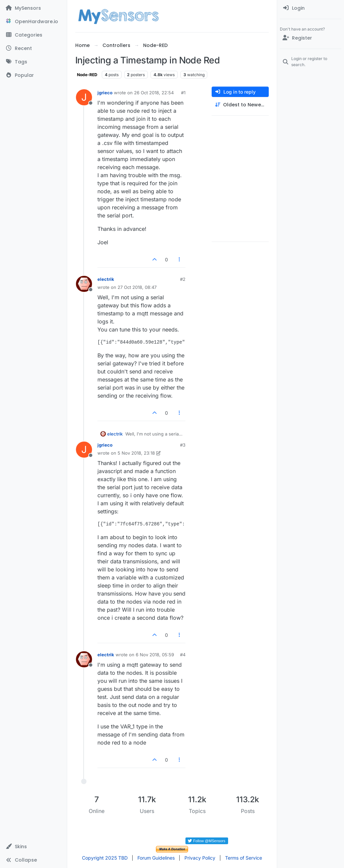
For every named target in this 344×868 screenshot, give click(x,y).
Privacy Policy (200, 858)
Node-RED (87, 75)
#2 (183, 279)
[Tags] (33, 62)
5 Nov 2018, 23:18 (136, 453)
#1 (183, 93)
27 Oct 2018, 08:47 (137, 287)
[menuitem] (311, 8)
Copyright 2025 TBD (105, 858)
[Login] (311, 8)
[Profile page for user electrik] (84, 284)
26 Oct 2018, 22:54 (154, 93)
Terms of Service (244, 858)
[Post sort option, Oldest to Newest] (240, 105)
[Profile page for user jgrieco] (84, 97)
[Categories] (33, 35)
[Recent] (33, 48)
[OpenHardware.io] (33, 21)
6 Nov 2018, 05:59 (155, 655)
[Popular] (33, 75)
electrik (106, 279)
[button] (33, 847)
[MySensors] (33, 8)
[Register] (311, 38)
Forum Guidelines (156, 858)
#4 (183, 655)
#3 (183, 445)
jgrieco (105, 93)
